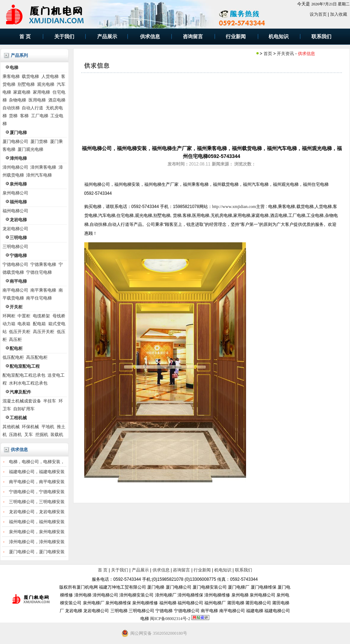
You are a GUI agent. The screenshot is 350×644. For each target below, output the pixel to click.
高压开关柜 (44, 332)
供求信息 (19, 450)
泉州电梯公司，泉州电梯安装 (37, 532)
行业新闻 (202, 570)
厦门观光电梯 (30, 149)
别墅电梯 (26, 84)
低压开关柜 (20, 332)
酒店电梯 (57, 100)
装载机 (57, 435)
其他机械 (11, 427)
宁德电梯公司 (15, 264)
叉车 (29, 435)
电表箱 (24, 324)
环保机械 (30, 427)
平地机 (48, 427)
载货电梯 (30, 76)
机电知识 (223, 570)
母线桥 (59, 316)
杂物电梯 (17, 100)
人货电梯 (50, 76)
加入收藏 (339, 14)
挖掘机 (42, 435)
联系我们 (244, 570)
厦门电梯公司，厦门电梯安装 (37, 552)
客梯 (24, 116)
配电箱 (39, 324)
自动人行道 (32, 108)
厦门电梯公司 (15, 142)
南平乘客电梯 (43, 290)
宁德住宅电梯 (39, 272)
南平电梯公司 (15, 290)
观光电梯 (46, 84)
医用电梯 (37, 100)
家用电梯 (41, 92)
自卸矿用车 (24, 409)
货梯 (13, 116)
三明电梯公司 (15, 247)
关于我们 (120, 570)
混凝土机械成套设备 (22, 401)
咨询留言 (181, 570)
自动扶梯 (11, 108)
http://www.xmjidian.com (234, 207)
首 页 (103, 570)
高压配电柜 (37, 357)
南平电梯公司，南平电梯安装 (37, 482)
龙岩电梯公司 (15, 229)
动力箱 (9, 324)
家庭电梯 (22, 92)
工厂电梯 (40, 116)
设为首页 (318, 14)
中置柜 (24, 316)
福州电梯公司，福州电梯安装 (37, 522)
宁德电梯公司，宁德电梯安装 (37, 492)
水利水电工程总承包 (28, 383)
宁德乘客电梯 (43, 264)
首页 (268, 54)
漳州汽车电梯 (39, 175)
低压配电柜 (13, 357)
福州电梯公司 (15, 211)
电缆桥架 (41, 316)
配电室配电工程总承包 (24, 375)
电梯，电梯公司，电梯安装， (37, 462)
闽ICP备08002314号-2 (170, 619)
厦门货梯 (39, 142)
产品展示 (140, 570)
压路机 (15, 435)
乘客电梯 (11, 76)
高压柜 (15, 340)
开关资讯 (285, 54)
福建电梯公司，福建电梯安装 (37, 472)
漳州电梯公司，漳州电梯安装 (37, 542)
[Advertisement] (212, 109)
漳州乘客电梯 (43, 167)
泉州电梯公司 (15, 193)
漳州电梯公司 (15, 167)
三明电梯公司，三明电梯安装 (37, 502)
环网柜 (9, 316)
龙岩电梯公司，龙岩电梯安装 (37, 512)
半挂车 (50, 401)
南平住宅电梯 (39, 298)
